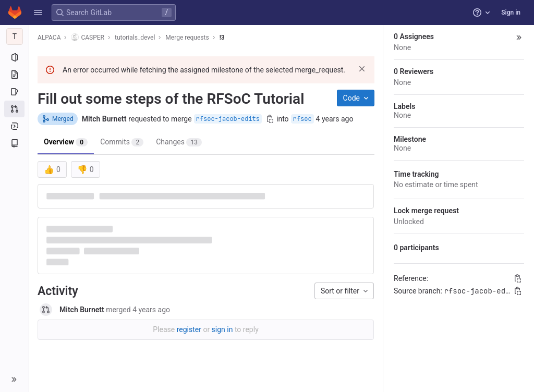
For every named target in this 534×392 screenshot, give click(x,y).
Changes (179, 142)
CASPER (88, 37)
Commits (122, 142)
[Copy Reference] (518, 278)
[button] (38, 13)
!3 (222, 38)
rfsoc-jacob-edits (228, 119)
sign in (222, 329)
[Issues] (14, 92)
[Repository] (14, 75)
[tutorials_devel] (15, 36)
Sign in (511, 13)
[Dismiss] (362, 69)
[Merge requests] (14, 109)
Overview (66, 142)
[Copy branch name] (270, 119)
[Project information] (14, 57)
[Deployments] (14, 126)
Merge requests (187, 38)
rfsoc (302, 119)
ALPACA (49, 38)
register (189, 329)
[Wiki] (14, 143)
